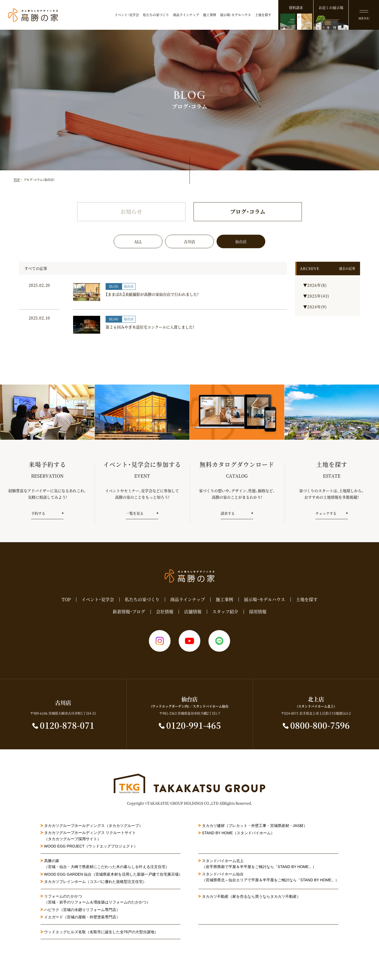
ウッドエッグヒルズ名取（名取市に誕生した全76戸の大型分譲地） (103, 932)
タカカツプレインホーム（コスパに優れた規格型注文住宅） (95, 882)
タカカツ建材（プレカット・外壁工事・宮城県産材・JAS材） (255, 826)
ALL (138, 250)
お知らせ (131, 220)
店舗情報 (193, 612)
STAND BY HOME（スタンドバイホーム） (238, 833)
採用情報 (258, 612)
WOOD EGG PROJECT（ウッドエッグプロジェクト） (91, 846)
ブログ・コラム (248, 220)
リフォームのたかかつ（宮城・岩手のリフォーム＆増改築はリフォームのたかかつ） (97, 899)
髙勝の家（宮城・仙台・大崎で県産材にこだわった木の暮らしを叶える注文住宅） (107, 864)
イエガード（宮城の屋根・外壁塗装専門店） (82, 917)
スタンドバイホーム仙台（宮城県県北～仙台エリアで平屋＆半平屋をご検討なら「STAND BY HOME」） (271, 877)
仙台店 (241, 250)
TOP (17, 180)
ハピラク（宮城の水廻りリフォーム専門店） (82, 910)
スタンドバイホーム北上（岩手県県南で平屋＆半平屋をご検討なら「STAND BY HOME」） (259, 864)
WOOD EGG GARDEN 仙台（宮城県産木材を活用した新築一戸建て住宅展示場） (113, 874)
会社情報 (165, 612)
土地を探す (263, 15)
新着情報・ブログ (129, 612)
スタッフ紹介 (225, 612)
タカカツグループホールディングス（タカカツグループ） (93, 826)
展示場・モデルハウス (236, 15)
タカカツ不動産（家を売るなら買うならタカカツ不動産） (251, 896)
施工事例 (210, 15)
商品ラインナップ (186, 15)
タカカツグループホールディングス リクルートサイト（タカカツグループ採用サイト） (90, 836)
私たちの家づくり (156, 15)
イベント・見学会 (127, 15)
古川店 (190, 250)
